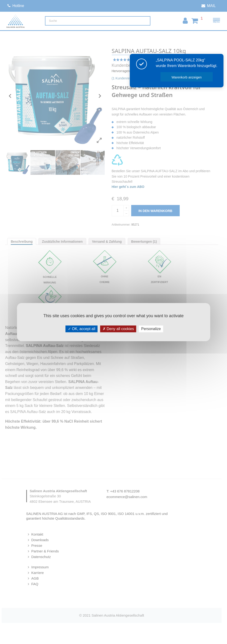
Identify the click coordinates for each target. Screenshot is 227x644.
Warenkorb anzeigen (188, 77)
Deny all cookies (118, 329)
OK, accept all (82, 329)
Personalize (151, 329)
